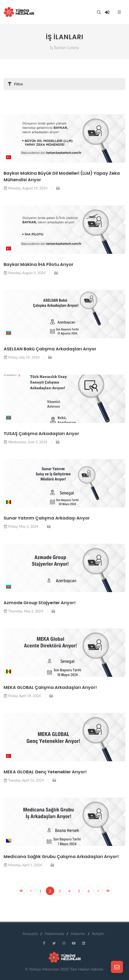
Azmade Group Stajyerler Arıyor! (40, 603)
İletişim (98, 933)
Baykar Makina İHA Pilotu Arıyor (38, 264)
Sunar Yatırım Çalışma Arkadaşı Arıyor (47, 518)
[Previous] (98, 891)
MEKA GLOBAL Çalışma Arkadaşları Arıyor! (50, 687)
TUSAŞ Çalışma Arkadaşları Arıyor (41, 433)
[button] (9, 157)
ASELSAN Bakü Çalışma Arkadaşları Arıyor (50, 349)
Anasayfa (30, 933)
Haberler (78, 933)
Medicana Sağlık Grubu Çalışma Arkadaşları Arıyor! (61, 856)
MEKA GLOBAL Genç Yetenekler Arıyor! (45, 772)
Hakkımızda (54, 933)
